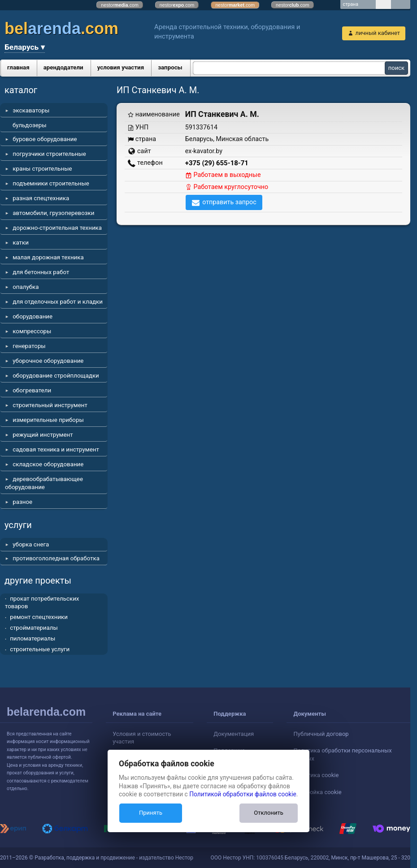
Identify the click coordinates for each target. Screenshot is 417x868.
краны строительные (42, 169)
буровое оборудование (45, 139)
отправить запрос (229, 202)
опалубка (26, 287)
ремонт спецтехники (39, 617)
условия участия (121, 67)
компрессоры (32, 331)
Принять (151, 813)
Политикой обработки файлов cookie (243, 794)
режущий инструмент (43, 435)
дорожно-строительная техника (57, 228)
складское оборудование (48, 464)
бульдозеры (30, 125)
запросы (170, 67)
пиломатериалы (33, 638)
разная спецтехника (41, 198)
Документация (234, 734)
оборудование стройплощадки (56, 376)
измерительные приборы (48, 420)
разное (22, 502)
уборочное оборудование (48, 361)
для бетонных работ (41, 272)
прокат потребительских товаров (42, 603)
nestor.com (120, 5)
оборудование (33, 316)
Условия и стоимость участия (142, 738)
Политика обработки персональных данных (342, 754)
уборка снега (31, 544)
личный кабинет (378, 33)
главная (18, 67)
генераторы (29, 346)
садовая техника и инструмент (56, 449)
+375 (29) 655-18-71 (217, 163)
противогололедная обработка (56, 558)
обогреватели (32, 390)
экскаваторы (31, 110)
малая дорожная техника (48, 257)
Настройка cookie (317, 792)
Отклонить (268, 813)
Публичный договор (321, 734)
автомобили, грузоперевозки (53, 213)
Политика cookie (316, 775)
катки (21, 243)
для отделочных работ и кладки (58, 302)
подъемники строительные (51, 183)
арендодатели (63, 67)
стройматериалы (34, 628)
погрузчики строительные (49, 154)
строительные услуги (40, 649)
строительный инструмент (50, 405)
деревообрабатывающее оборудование (44, 483)
